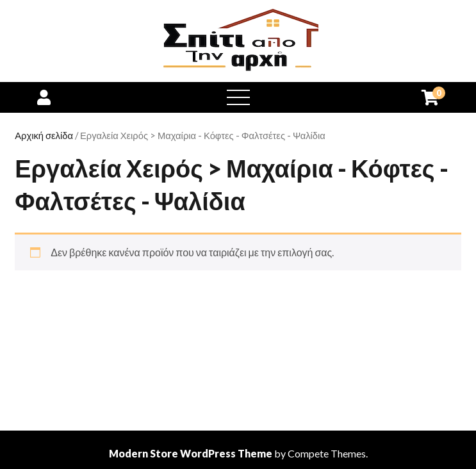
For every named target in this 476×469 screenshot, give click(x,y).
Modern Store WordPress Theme (191, 453)
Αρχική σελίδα (44, 135)
